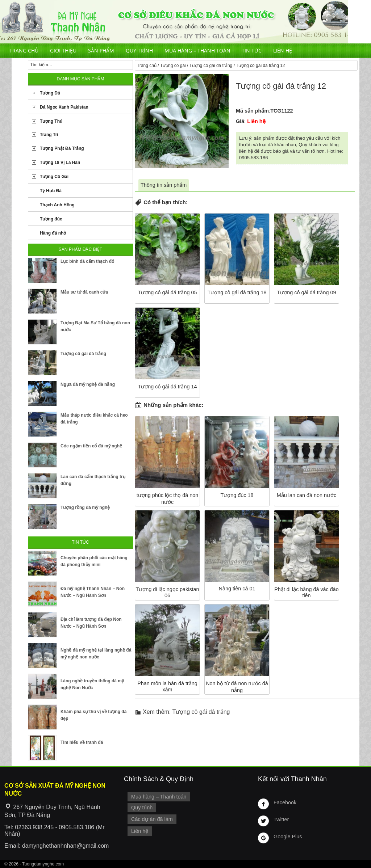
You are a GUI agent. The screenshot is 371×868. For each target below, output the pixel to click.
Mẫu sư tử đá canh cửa (84, 292)
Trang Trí (49, 135)
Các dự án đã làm (152, 819)
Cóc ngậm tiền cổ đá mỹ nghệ (91, 446)
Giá (240, 121)
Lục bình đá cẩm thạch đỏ (87, 261)
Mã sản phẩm (252, 111)
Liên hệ (283, 50)
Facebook (285, 802)
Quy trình (139, 50)
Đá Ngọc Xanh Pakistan (64, 107)
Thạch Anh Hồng (57, 205)
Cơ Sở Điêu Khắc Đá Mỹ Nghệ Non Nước (174, 22)
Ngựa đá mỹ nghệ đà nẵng (88, 384)
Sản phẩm (101, 50)
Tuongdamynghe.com (43, 864)
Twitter (281, 819)
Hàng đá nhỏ (53, 233)
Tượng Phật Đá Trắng (62, 148)
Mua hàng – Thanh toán (197, 50)
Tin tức (252, 50)
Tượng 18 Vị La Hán (60, 163)
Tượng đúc (51, 219)
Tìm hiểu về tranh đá (82, 742)
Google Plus (288, 837)
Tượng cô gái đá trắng (211, 66)
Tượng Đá (50, 93)
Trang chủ (24, 50)
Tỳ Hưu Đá (51, 191)
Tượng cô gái (173, 66)
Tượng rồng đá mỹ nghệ (85, 507)
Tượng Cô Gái (54, 177)
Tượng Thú (51, 121)
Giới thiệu (63, 50)
